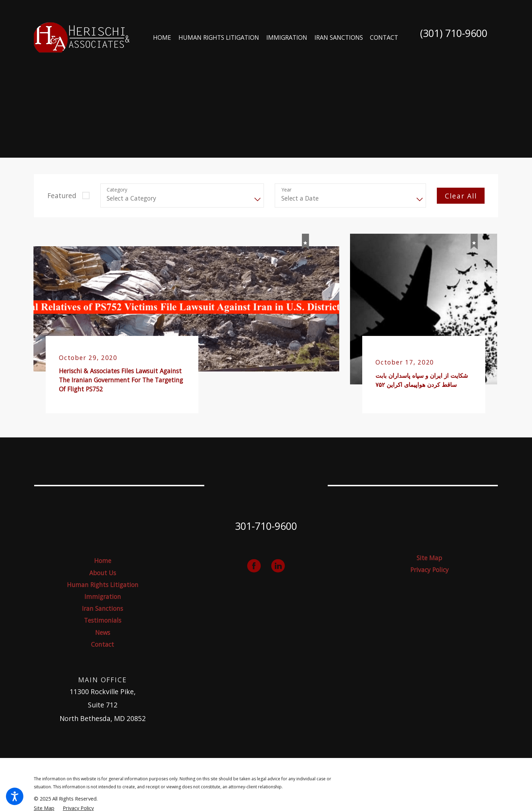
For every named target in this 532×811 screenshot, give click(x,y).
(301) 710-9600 (454, 33)
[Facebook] (254, 566)
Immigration (103, 597)
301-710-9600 (266, 526)
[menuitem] (162, 38)
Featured (62, 196)
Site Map (429, 558)
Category (117, 190)
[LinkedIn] (278, 566)
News (103, 633)
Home (103, 561)
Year (286, 190)
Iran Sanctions (102, 609)
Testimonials (103, 620)
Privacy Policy (430, 570)
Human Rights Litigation (103, 585)
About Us (103, 573)
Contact (102, 644)
